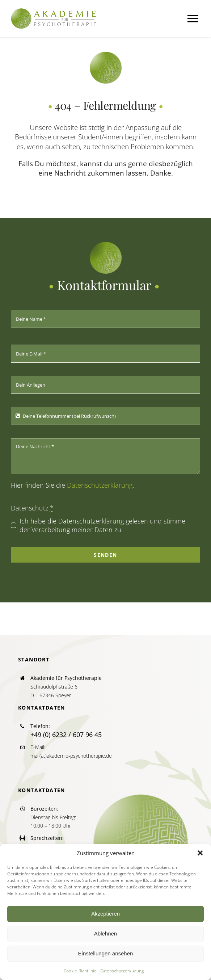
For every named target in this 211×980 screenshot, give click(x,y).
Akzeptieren (105, 914)
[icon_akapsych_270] (106, 55)
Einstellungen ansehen (106, 953)
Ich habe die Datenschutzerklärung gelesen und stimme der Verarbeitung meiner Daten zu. (102, 525)
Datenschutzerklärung (122, 971)
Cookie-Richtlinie (80, 971)
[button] (200, 853)
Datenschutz (32, 508)
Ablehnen (105, 933)
